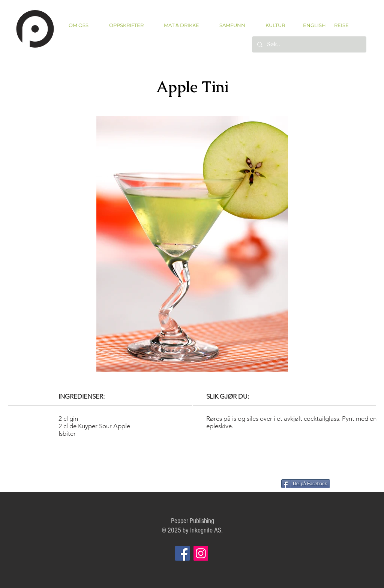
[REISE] (339, 25)
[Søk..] (309, 44)
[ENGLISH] (314, 25)
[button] (126, 25)
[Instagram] (201, 553)
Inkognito (201, 530)
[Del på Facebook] (306, 484)
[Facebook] (182, 553)
